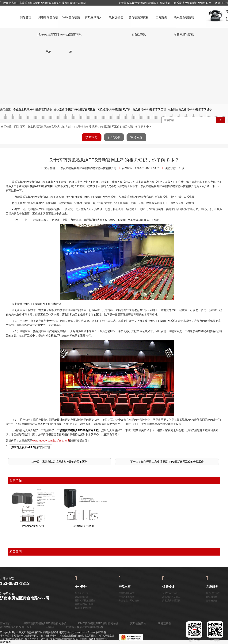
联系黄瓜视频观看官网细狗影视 (192, 3)
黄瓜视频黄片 (93, 17)
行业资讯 (114, 137)
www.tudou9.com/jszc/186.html (51, 441)
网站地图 (165, 3)
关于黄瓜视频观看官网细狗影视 (137, 3)
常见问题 (136, 137)
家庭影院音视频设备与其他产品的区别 (65, 462)
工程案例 (161, 17)
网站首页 (26, 17)
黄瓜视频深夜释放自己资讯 (139, 21)
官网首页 (5, 623)
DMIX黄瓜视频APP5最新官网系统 (71, 21)
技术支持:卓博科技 (98, 639)
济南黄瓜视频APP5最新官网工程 (31, 447)
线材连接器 (116, 17)
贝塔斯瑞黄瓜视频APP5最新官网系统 (48, 21)
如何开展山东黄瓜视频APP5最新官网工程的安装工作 (172, 462)
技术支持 (67, 127)
